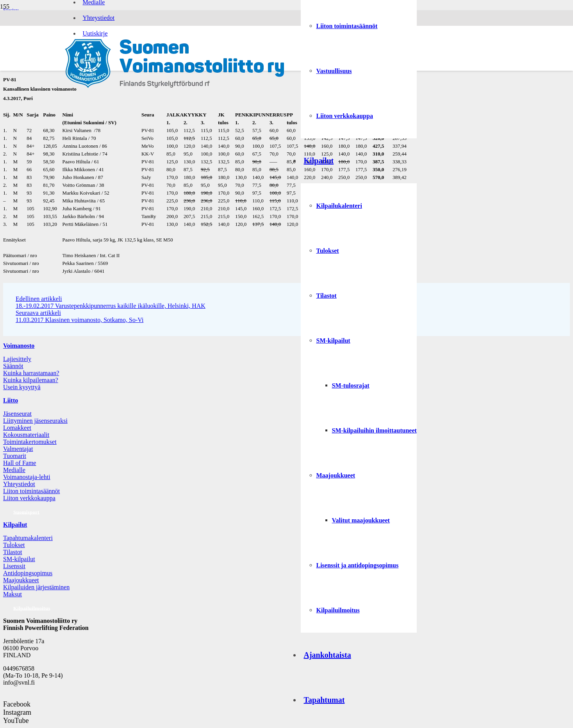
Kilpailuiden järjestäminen (36, 587)
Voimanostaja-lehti (27, 477)
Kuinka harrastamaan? (31, 373)
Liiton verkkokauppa (29, 498)
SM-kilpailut (19, 559)
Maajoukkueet (21, 580)
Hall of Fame (20, 463)
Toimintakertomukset (30, 442)
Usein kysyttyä (22, 387)
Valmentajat (18, 449)
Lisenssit (14, 566)
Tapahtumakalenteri (28, 538)
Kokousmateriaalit (26, 435)
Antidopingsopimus (28, 573)
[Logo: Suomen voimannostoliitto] (175, 87)
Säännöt (13, 366)
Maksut (12, 594)
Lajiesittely (17, 359)
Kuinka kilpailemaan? (31, 380)
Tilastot (12, 552)
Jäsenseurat (17, 414)
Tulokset (14, 545)
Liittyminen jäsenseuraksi (35, 421)
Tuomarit (15, 456)
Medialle (14, 470)
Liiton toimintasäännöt (31, 491)
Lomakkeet (17, 428)
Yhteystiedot (19, 484)
